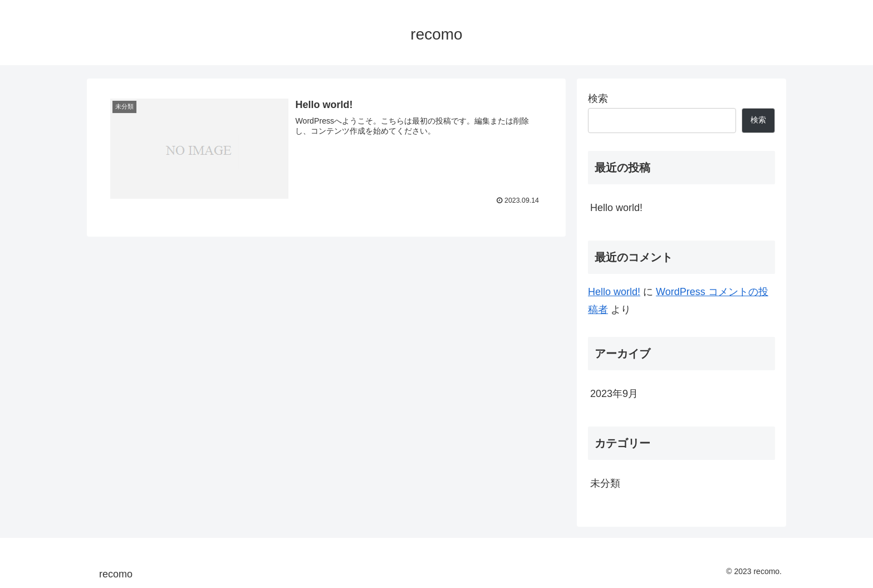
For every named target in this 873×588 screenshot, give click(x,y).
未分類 (605, 483)
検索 (598, 99)
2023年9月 (614, 394)
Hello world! (616, 208)
